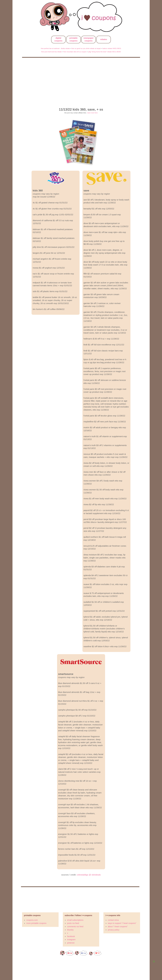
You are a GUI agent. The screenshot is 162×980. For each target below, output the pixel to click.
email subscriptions (75, 920)
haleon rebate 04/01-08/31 (112, 48)
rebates (104, 39)
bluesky (70, 930)
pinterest (71, 943)
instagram (71, 940)
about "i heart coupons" (118, 926)
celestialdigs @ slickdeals (89, 875)
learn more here (92, 113)
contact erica (113, 920)
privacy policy (114, 930)
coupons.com (32, 920)
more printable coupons (36, 923)
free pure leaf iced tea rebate (52, 52)
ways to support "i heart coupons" (122, 923)
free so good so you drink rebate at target (86, 48)
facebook (71, 936)
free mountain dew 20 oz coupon (75, 52)
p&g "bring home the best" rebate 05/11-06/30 (104, 52)
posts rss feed (73, 923)
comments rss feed (75, 926)
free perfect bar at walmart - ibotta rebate (55, 48)
